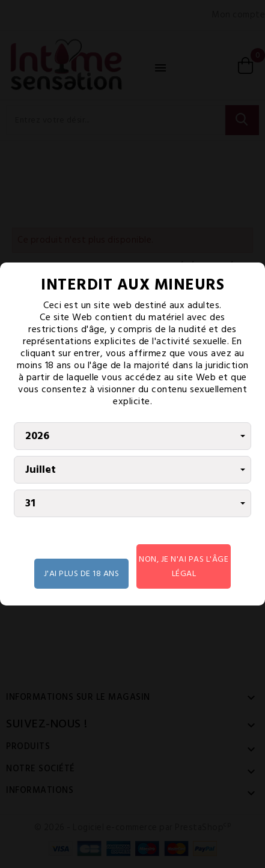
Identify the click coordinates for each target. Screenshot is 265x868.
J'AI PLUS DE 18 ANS (82, 573)
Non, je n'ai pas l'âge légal (184, 566)
